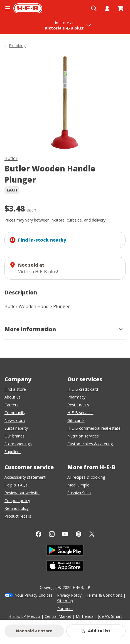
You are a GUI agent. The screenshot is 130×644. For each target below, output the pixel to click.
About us (13, 397)
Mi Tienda (85, 616)
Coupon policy (17, 501)
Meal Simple (78, 485)
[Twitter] (92, 534)
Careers (11, 405)
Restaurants (78, 405)
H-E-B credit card (83, 389)
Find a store (15, 389)
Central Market (58, 616)
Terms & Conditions (104, 595)
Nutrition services (83, 436)
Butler (11, 158)
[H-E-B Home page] (28, 8)
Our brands (14, 436)
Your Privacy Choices (34, 595)
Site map (65, 601)
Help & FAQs (16, 485)
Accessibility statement (25, 477)
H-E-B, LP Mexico (24, 616)
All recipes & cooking (86, 477)
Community (15, 413)
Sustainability (16, 428)
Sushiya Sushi (79, 493)
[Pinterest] (79, 534)
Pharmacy (76, 397)
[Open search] (94, 8)
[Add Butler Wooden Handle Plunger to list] (96, 631)
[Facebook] (38, 534)
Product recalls (18, 516)
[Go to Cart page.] (121, 8)
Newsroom (15, 420)
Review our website (22, 493)
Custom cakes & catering (90, 444)
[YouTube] (65, 534)
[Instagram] (52, 534)
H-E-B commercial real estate (94, 428)
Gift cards (76, 420)
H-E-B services (80, 413)
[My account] (107, 8)
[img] (65, 103)
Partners (65, 609)
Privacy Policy (69, 595)
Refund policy (17, 508)
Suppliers (13, 452)
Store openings (18, 444)
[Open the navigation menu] (8, 8)
